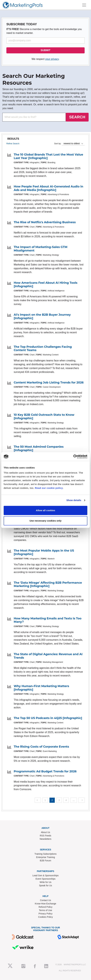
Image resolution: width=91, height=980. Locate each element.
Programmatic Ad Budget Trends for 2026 (45, 771)
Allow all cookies (46, 510)
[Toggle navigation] (84, 5)
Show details (74, 500)
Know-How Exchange (45, 904)
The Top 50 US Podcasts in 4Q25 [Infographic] (48, 718)
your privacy (52, 59)
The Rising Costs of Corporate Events (41, 747)
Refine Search (13, 144)
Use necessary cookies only (45, 521)
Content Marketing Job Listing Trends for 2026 (49, 383)
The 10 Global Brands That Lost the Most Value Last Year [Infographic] (48, 156)
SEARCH (77, 117)
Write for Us (45, 882)
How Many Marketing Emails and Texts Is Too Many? (48, 620)
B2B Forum (46, 861)
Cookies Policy (45, 917)
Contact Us (45, 900)
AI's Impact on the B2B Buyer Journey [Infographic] (42, 316)
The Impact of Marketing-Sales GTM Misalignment (41, 249)
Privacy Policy (45, 914)
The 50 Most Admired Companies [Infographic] (39, 448)
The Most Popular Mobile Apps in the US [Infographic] (44, 552)
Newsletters (45, 839)
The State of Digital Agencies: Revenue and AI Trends (48, 656)
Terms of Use (45, 910)
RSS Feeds (45, 836)
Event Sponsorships (46, 879)
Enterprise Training (45, 857)
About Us (45, 832)
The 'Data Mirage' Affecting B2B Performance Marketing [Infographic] (48, 584)
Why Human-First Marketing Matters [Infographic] (41, 688)
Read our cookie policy (49, 488)
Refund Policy (45, 907)
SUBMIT (45, 50)
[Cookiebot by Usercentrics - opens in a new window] (73, 457)
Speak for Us (46, 885)
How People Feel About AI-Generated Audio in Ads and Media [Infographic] (48, 188)
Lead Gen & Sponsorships (45, 875)
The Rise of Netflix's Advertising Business (45, 222)
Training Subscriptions (45, 854)
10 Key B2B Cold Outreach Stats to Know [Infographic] (44, 417)
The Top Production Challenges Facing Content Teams (43, 349)
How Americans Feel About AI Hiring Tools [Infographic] (46, 285)
